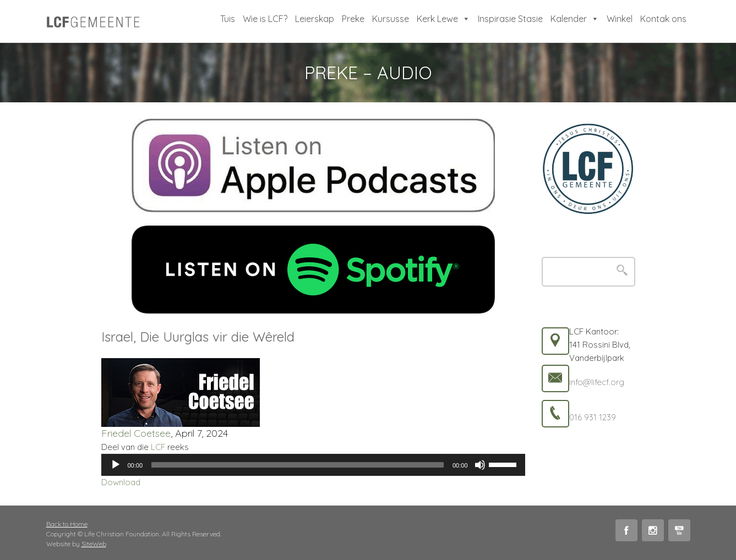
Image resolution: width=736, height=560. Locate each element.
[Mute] (480, 465)
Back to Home (67, 524)
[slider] (298, 465)
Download (121, 482)
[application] (313, 465)
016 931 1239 (593, 417)
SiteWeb (94, 544)
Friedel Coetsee (136, 433)
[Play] (116, 465)
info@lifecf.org (597, 382)
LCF (158, 447)
